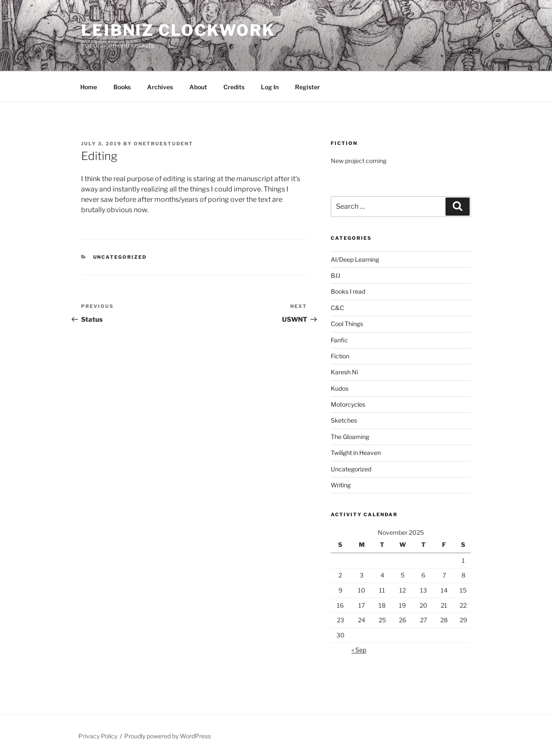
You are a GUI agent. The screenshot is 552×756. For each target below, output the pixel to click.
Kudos (340, 388)
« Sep (359, 650)
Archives (160, 87)
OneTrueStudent (163, 144)
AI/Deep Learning (355, 259)
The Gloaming (350, 437)
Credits (234, 87)
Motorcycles (348, 404)
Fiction (340, 356)
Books (122, 87)
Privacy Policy (98, 736)
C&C (337, 308)
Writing (341, 485)
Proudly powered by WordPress (168, 736)
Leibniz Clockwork (178, 30)
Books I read (348, 291)
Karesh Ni (344, 372)
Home (89, 87)
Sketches (344, 420)
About (198, 87)
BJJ (336, 275)
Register (307, 87)
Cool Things (347, 324)
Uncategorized (120, 257)
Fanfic (339, 340)
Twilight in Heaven (356, 453)
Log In (270, 87)
